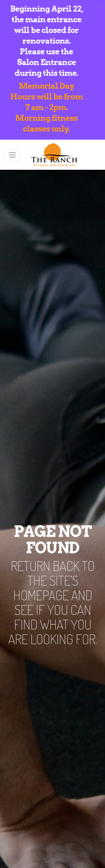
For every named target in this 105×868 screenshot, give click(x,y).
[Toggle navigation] (12, 155)
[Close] (98, 7)
